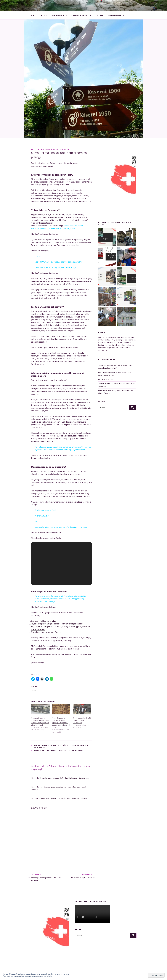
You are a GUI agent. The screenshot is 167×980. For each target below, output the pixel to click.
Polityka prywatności (117, 15)
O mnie (44, 15)
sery (61, 750)
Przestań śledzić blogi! (107, 379)
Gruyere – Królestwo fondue (43, 621)
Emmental (39, 750)
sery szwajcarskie (74, 750)
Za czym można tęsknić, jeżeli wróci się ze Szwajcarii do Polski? (63, 798)
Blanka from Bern (60, 149)
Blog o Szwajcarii (60, 15)
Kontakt (100, 15)
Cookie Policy (48, 976)
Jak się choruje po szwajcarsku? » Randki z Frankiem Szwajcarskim (64, 778)
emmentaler (52, 750)
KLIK (56, 298)
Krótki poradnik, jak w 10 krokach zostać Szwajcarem (82, 720)
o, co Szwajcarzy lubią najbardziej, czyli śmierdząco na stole (58, 624)
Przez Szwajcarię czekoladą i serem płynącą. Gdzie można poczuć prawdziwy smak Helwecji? (61, 723)
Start (33, 15)
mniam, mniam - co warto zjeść (50, 745)
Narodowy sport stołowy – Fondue (46, 632)
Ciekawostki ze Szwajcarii (82, 15)
